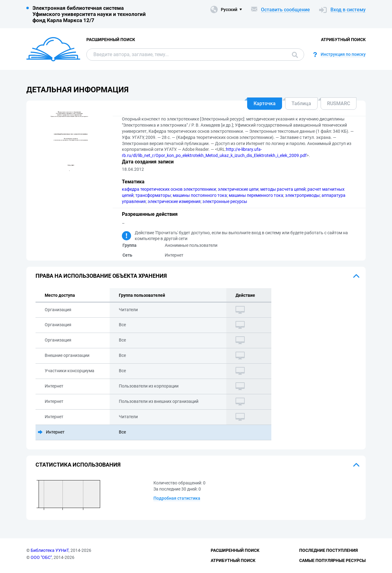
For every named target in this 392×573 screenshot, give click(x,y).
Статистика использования (78, 465)
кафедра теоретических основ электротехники (169, 189)
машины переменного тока (256, 195)
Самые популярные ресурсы (332, 560)
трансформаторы (153, 195)
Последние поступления (328, 550)
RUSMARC (339, 103)
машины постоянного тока (200, 195)
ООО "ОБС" (41, 557)
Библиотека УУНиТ (50, 550)
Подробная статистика (177, 498)
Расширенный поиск (111, 40)
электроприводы (302, 195)
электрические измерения (174, 201)
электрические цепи (238, 189)
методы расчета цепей (283, 189)
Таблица (301, 103)
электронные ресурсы (225, 201)
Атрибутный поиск (343, 40)
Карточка (265, 103)
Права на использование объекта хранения (101, 276)
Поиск (295, 55)
